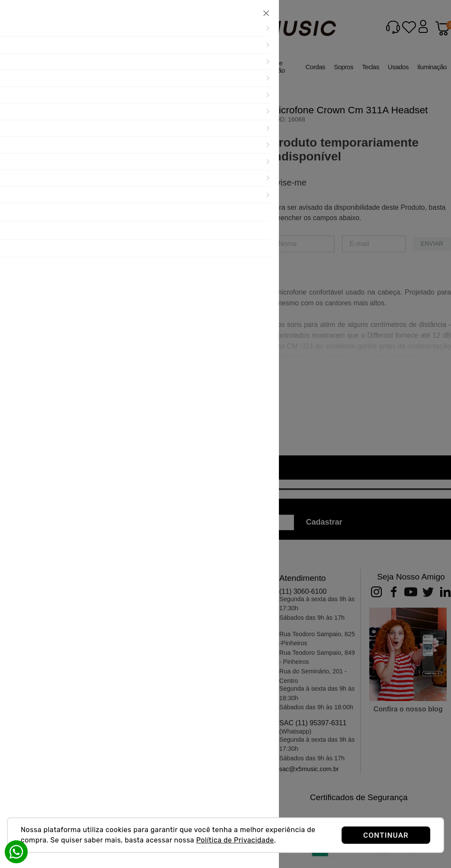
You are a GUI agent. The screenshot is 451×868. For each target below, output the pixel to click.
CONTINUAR (386, 835)
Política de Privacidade (235, 840)
